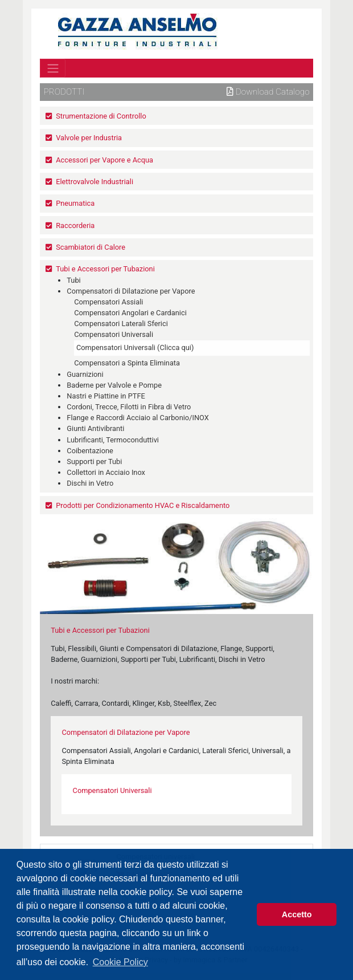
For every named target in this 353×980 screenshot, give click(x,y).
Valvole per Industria (89, 138)
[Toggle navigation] (53, 68)
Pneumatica (75, 203)
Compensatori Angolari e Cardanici (130, 313)
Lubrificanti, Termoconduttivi (113, 440)
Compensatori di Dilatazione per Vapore (131, 291)
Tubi (73, 280)
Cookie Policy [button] (120, 962)
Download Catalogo (268, 92)
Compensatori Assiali (108, 302)
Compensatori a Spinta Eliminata (127, 363)
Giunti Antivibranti (95, 428)
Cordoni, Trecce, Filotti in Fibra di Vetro (129, 407)
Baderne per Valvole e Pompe (114, 385)
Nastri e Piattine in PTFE (106, 396)
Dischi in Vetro (90, 483)
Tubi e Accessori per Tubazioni (105, 269)
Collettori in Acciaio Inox (106, 472)
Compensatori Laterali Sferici (121, 324)
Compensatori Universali (114, 334)
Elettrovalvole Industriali (95, 182)
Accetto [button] (297, 914)
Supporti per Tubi (94, 461)
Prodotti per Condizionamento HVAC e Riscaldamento (143, 505)
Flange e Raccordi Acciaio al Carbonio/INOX (137, 418)
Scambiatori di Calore (91, 247)
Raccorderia (75, 225)
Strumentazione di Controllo (101, 116)
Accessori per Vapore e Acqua (104, 160)
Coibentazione (90, 451)
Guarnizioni (85, 374)
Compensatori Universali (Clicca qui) (135, 347)
